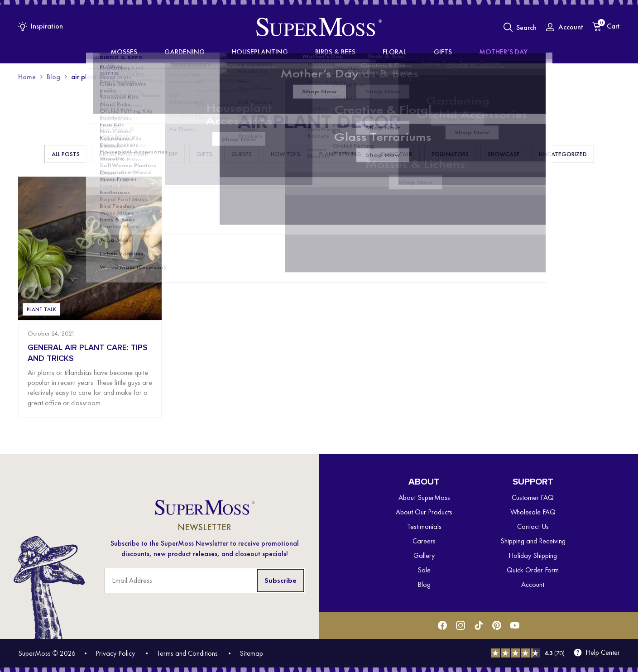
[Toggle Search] (520, 27)
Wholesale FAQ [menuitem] (533, 512)
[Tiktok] (479, 625)
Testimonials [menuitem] (424, 526)
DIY (173, 154)
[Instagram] (461, 625)
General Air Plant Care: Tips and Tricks (88, 353)
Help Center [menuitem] (603, 653)
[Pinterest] (497, 625)
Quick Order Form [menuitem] (533, 570)
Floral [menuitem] (382, 52)
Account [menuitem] (533, 584)
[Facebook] (442, 625)
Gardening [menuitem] (209, 52)
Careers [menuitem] (424, 541)
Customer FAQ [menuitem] (533, 497)
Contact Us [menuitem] (533, 526)
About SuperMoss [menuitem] (424, 497)
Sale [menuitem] (424, 570)
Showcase (504, 154)
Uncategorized (563, 154)
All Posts (66, 154)
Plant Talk (396, 154)
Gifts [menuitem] (418, 52)
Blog (53, 77)
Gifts (204, 154)
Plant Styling (340, 154)
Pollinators (450, 154)
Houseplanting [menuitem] (270, 52)
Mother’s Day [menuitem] (465, 52)
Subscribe (281, 580)
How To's (285, 154)
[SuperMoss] (319, 27)
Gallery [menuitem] (424, 555)
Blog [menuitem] (424, 584)
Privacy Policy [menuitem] (115, 653)
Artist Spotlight (124, 154)
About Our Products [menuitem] (424, 512)
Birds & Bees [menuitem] (333, 52)
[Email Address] (205, 581)
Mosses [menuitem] (163, 52)
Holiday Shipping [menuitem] (533, 555)
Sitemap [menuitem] (251, 653)
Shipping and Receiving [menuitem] (533, 541)
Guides (242, 154)
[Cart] (606, 26)
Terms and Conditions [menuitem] (187, 653)
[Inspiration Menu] (41, 26)
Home (27, 77)
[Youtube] (515, 625)
